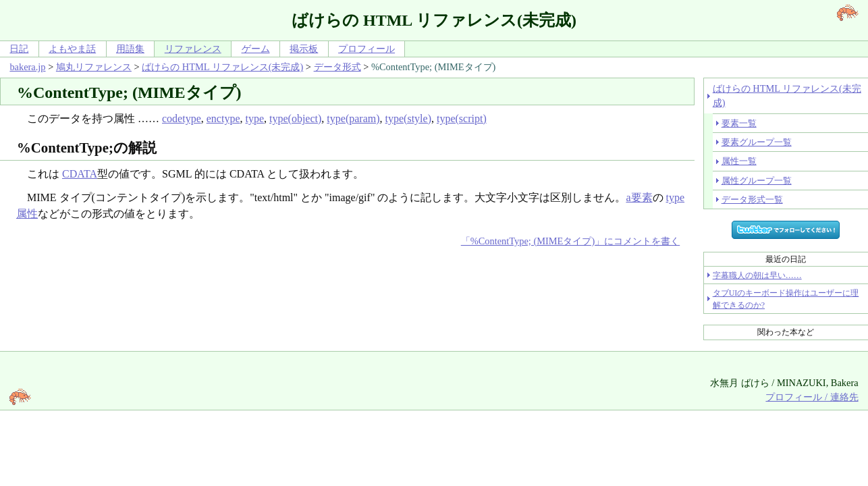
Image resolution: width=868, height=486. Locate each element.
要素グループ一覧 (757, 142)
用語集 (130, 49)
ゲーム (256, 49)
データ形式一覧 (752, 199)
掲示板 (304, 49)
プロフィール (367, 49)
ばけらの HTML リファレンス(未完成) (222, 67)
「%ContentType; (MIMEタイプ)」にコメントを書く (570, 241)
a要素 (639, 197)
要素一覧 (739, 123)
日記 (19, 49)
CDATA (80, 174)
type (255, 118)
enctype (223, 118)
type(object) (295, 118)
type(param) (353, 118)
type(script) (462, 118)
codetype (182, 118)
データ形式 (337, 67)
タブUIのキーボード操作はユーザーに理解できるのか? (786, 299)
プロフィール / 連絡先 (812, 397)
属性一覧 (739, 161)
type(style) (408, 118)
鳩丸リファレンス (94, 67)
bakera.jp (27, 67)
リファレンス (193, 49)
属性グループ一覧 (757, 181)
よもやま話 (72, 49)
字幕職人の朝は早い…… (757, 275)
